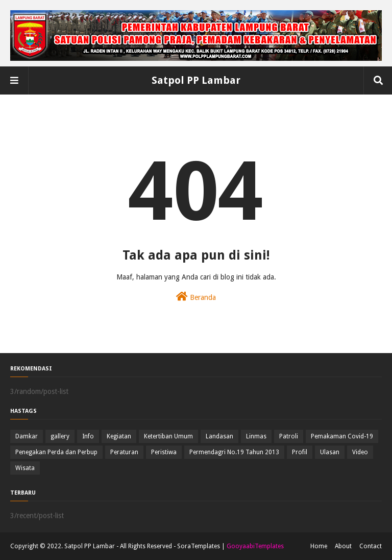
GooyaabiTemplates (255, 546)
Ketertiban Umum (168, 436)
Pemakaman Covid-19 (342, 436)
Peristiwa (164, 452)
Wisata (25, 468)
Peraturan (124, 452)
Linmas (256, 436)
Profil (300, 452)
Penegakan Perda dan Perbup (56, 452)
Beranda (196, 296)
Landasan (219, 436)
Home (319, 546)
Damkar (27, 436)
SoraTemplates (199, 546)
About (343, 546)
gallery (60, 436)
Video (360, 452)
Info (88, 436)
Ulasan (330, 452)
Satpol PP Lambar (196, 80)
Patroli (289, 436)
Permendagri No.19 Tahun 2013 (234, 452)
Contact (371, 546)
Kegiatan (119, 436)
